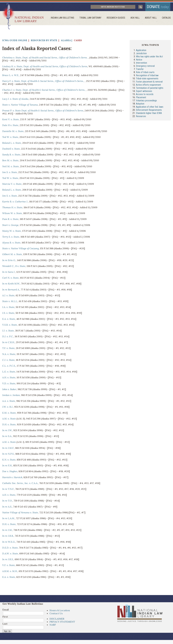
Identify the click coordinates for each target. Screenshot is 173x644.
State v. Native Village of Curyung (20, 249)
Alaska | (66, 41)
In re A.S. (7, 507)
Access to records (145, 95)
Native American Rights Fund (118, 7)
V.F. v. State (9, 566)
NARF (53, 626)
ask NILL (136, 19)
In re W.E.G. (9, 543)
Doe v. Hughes (10, 472)
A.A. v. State (9, 402)
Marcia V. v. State (12, 185)
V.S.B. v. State (10, 326)
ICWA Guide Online (15, 41)
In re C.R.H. (8, 343)
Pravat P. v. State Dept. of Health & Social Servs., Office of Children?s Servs (43, 111)
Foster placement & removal (149, 83)
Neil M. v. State (11, 167)
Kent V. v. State (11, 120)
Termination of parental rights (150, 89)
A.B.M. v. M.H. (10, 572)
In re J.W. (7, 431)
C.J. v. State (8, 361)
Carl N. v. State (10, 279)
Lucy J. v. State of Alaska (15, 100)
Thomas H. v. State (12, 208)
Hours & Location (60, 611)
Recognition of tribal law (147, 76)
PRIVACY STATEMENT (62, 623)
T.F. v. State (8, 349)
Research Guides (118, 19)
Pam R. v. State (10, 220)
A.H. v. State (9, 378)
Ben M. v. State (10, 161)
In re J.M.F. (8, 449)
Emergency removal (145, 67)
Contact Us (56, 614)
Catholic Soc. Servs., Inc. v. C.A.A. (20, 484)
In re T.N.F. (8, 490)
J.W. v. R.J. (8, 408)
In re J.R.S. (8, 560)
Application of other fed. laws (150, 108)
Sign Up (7, 632)
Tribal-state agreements (147, 79)
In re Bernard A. (11, 290)
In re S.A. (7, 437)
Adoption (140, 105)
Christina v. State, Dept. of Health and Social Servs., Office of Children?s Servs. (45, 58)
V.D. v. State (9, 384)
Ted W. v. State (10, 138)
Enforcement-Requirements (149, 111)
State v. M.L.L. (10, 302)
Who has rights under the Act (149, 57)
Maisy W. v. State (12, 232)
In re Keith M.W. (11, 285)
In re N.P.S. (8, 455)
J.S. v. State (8, 314)
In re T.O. (7, 502)
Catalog (167, 19)
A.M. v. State (9, 419)
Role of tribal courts (145, 73)
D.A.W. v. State (10, 554)
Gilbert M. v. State (12, 255)
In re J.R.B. (8, 537)
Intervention (141, 64)
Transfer (140, 70)
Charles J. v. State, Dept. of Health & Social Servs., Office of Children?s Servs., (44, 91)
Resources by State (44, 41)
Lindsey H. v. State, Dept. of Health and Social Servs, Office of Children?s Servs (45, 67)
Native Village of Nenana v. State (20, 513)
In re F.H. (7, 466)
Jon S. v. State (10, 173)
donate (157, 7)
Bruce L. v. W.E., (11, 76)
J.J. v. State (8, 331)
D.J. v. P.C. (8, 337)
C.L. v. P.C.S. (9, 367)
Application (141, 51)
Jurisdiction (141, 54)
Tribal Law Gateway (93, 19)
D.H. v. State (9, 425)
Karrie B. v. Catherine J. (15, 202)
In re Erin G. (9, 261)
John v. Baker (9, 390)
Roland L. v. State (12, 144)
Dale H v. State (10, 126)
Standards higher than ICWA (149, 114)
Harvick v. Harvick (12, 478)
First (5, 618)
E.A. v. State (9, 320)
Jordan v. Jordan (11, 396)
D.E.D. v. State (10, 548)
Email (6, 611)
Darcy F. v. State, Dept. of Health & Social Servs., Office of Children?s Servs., (44, 82)
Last (5, 625)
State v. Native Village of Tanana (20, 106)
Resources (141, 117)
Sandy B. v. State (11, 156)
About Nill (152, 19)
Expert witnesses (144, 92)
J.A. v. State (8, 308)
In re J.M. (7, 531)
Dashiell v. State (11, 150)
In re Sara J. (9, 273)
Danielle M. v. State (13, 132)
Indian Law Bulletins (65, 19)
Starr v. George (10, 226)
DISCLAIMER (57, 620)
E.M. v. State (9, 414)
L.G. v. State (9, 373)
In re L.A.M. (9, 519)
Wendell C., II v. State (14, 267)
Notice (139, 61)
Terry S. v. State (11, 238)
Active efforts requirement (148, 86)
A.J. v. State (8, 296)
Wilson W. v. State (12, 214)
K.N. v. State (9, 460)
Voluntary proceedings (146, 101)
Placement (141, 98)
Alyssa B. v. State (11, 243)
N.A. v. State (9, 355)
